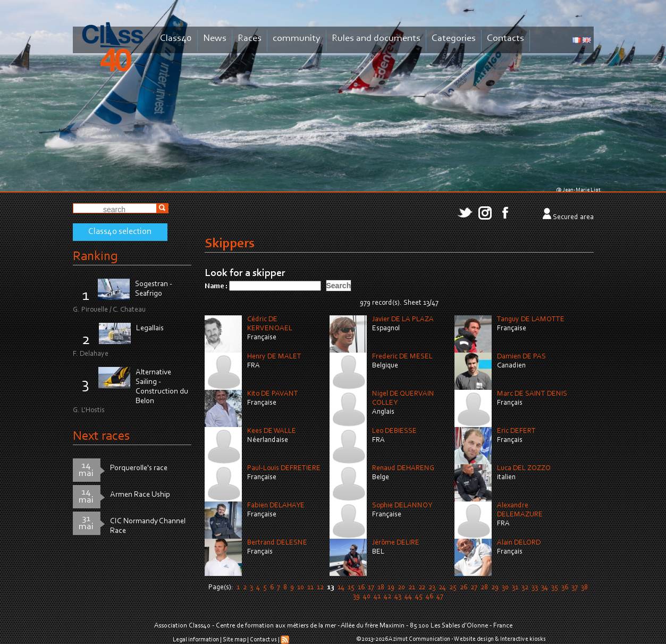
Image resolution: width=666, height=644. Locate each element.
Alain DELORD (519, 543)
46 (429, 597)
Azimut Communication (419, 639)
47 (440, 597)
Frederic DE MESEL (402, 357)
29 (495, 588)
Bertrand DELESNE (277, 543)
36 (565, 588)
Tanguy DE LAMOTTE (531, 320)
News (215, 39)
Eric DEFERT (516, 431)
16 (361, 588)
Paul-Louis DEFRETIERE (284, 469)
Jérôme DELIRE (396, 543)
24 (442, 588)
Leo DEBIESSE (394, 431)
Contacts (505, 39)
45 (419, 597)
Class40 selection (120, 232)
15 (351, 588)
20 (401, 588)
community (297, 39)
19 (391, 588)
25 (453, 588)
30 (505, 588)
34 (545, 588)
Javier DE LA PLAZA (403, 320)
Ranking (95, 257)
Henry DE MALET (274, 357)
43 (398, 597)
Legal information (196, 640)
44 (408, 597)
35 (555, 588)
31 (515, 588)
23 (432, 588)
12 (320, 588)
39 (356, 597)
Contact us (263, 640)
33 (535, 588)
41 (377, 597)
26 (463, 588)
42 (387, 597)
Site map (234, 640)
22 (422, 588)
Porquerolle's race (139, 468)
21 (412, 588)
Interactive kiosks (523, 639)
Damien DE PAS (521, 357)
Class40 (176, 39)
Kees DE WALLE (272, 431)
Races (250, 39)
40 (367, 597)
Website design (474, 639)
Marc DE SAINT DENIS (532, 394)
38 (584, 588)
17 (371, 588)
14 (341, 588)
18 (381, 588)
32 (525, 588)
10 (301, 588)
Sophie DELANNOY (402, 506)
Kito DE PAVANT (273, 394)
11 (310, 588)
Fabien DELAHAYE (276, 506)
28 (484, 588)
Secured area (573, 218)
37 (575, 588)
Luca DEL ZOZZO (524, 469)
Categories (454, 39)
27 (474, 588)
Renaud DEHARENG (403, 469)
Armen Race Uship (140, 495)
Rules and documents (376, 39)
